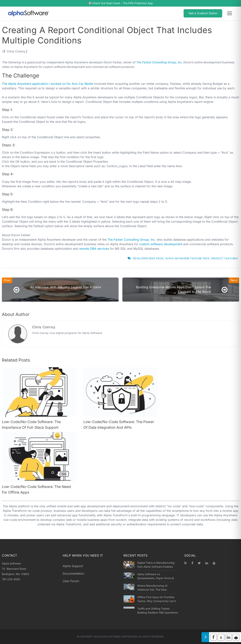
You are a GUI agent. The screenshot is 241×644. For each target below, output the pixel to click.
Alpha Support (73, 566)
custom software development (161, 244)
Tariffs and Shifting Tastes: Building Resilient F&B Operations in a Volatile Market (158, 611)
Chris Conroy (16, 51)
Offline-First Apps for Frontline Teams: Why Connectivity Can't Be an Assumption (157, 599)
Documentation (73, 574)
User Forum (71, 581)
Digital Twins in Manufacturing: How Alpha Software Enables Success (156, 565)
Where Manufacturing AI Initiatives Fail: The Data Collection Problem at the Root (156, 588)
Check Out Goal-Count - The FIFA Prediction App (123, 3)
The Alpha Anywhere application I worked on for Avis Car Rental (48, 84)
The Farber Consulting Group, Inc (159, 62)
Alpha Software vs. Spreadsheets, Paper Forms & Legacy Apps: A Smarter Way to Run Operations (157, 576)
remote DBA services (94, 249)
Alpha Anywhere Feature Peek (187, 258)
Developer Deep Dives (148, 258)
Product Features (224, 258)
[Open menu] (230, 13)
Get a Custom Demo (203, 13)
